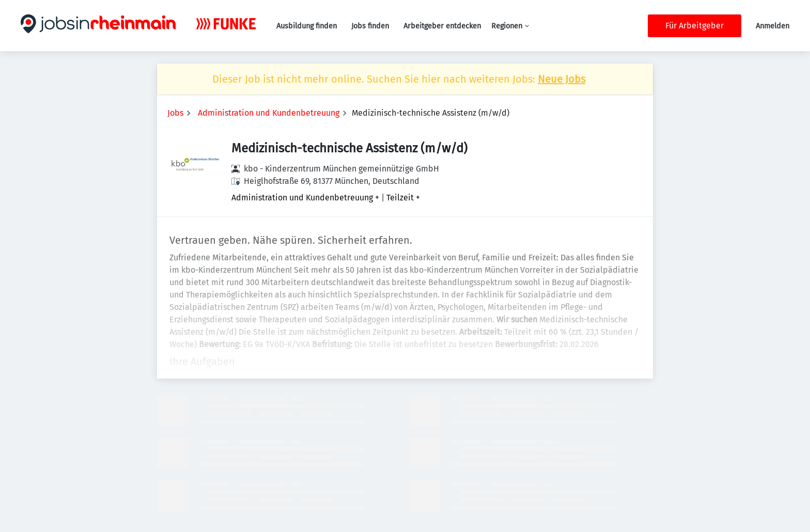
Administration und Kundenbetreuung (269, 113)
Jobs (175, 113)
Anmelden (773, 26)
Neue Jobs (562, 79)
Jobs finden (370, 26)
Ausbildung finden (307, 26)
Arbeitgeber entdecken (442, 26)
